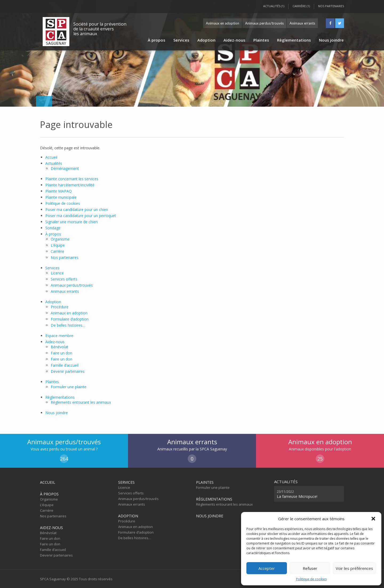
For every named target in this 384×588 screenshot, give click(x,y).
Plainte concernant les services (72, 179)
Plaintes (261, 40)
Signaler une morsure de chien (71, 222)
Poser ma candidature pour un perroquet (81, 216)
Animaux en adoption (223, 23)
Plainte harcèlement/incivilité (70, 185)
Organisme (60, 239)
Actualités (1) (274, 6)
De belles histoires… (68, 325)
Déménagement (65, 168)
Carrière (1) (301, 6)
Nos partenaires (331, 6)
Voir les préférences (354, 568)
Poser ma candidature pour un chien (77, 209)
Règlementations (294, 40)
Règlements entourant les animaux (81, 402)
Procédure (60, 307)
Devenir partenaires (68, 371)
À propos (157, 40)
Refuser (310, 568)
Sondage (53, 228)
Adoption (206, 40)
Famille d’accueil (65, 365)
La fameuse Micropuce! (297, 494)
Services (181, 40)
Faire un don (61, 353)
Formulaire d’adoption (70, 319)
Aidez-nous (234, 40)
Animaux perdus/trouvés (264, 23)
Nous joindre (331, 40)
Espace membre (59, 336)
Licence (57, 273)
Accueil (51, 157)
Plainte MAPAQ (59, 191)
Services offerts (64, 279)
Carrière (57, 251)
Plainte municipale (61, 197)
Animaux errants (302, 23)
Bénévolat (59, 347)
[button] (373, 519)
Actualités (54, 163)
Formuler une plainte (69, 387)
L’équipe (58, 245)
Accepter (267, 568)
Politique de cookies (311, 579)
